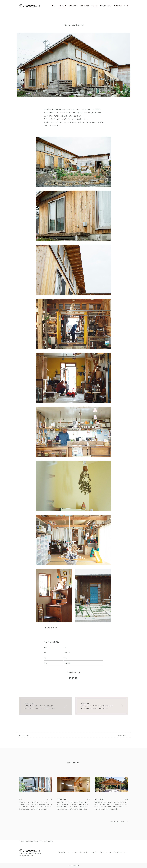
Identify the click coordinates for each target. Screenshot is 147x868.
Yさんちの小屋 (24, 735)
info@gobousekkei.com (26, 856)
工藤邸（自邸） (123, 735)
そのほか (50, 799)
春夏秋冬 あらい (62, 799)
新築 (82, 25)
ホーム (54, 6)
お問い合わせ (118, 6)
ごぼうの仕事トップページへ (119, 822)
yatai (21, 799)
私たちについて (73, 6)
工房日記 (95, 6)
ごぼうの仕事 (62, 6)
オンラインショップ (106, 6)
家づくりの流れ (85, 6)
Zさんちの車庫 (99, 799)
